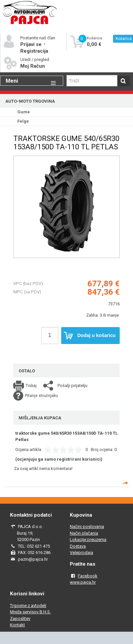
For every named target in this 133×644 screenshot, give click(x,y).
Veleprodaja (81, 552)
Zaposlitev (20, 618)
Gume (24, 112)
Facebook (88, 576)
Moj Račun (33, 66)
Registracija (34, 51)
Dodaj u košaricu (90, 336)
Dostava (78, 546)
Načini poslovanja (87, 526)
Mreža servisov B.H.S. (30, 612)
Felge (23, 121)
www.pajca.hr (83, 582)
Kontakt (17, 625)
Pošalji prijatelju (72, 385)
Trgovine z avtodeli (28, 605)
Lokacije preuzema (88, 539)
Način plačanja (84, 533)
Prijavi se (32, 44)
